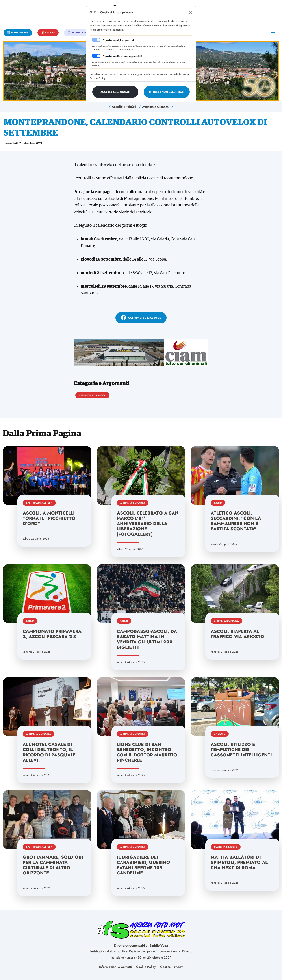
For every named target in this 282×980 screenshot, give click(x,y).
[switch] (96, 56)
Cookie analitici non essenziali (122, 56)
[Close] (191, 12)
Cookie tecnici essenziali (119, 40)
